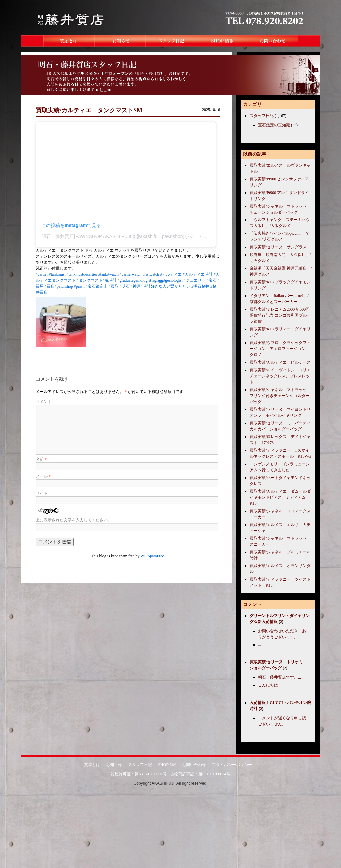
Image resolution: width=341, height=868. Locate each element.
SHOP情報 (167, 765)
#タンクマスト (90, 280)
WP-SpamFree (152, 556)
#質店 (50, 286)
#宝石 (212, 280)
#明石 (125, 286)
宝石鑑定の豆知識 (274, 125)
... (260, 645)
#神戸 (136, 286)
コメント (44, 402)
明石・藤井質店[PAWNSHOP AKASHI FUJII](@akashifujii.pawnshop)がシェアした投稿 (132, 236)
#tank (103, 274)
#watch (113, 274)
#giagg (158, 280)
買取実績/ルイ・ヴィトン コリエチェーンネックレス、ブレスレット (280, 376)
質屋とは (92, 765)
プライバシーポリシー (232, 765)
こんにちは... (270, 685)
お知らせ (114, 765)
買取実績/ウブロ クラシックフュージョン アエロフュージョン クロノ (280, 349)
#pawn (79, 286)
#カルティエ (171, 274)
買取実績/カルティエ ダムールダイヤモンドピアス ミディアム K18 (280, 497)
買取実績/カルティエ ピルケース (280, 362)
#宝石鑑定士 (97, 286)
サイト (42, 493)
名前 (41, 459)
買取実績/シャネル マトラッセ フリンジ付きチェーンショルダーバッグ (280, 396)
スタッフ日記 (262, 116)
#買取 (114, 286)
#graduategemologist (134, 280)
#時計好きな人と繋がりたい (166, 286)
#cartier (42, 274)
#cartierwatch (130, 274)
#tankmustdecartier (82, 274)
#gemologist (173, 280)
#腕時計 (110, 280)
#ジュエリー (195, 280)
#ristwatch (151, 274)
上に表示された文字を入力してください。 (74, 520)
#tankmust (57, 274)
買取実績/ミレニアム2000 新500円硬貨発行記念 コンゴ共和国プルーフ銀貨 (280, 315)
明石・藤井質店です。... (280, 677)
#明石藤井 (200, 286)
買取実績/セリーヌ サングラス (278, 247)
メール (43, 476)
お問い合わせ (194, 765)
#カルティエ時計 (198, 274)
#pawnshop (64, 286)
